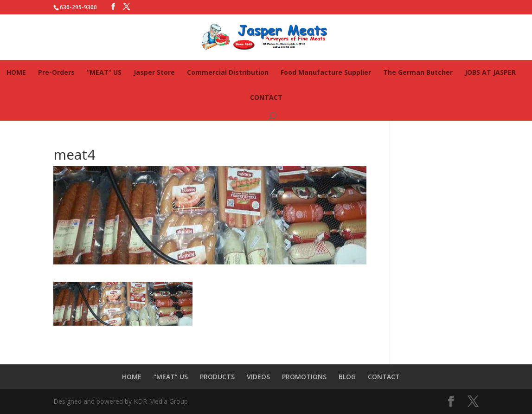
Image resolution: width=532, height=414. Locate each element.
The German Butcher (418, 72)
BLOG (347, 377)
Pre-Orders (56, 72)
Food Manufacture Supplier (326, 72)
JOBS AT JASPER (490, 72)
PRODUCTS (217, 377)
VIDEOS (258, 377)
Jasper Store (154, 72)
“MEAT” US (104, 72)
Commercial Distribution (228, 72)
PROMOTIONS (304, 377)
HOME (16, 72)
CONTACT (266, 97)
